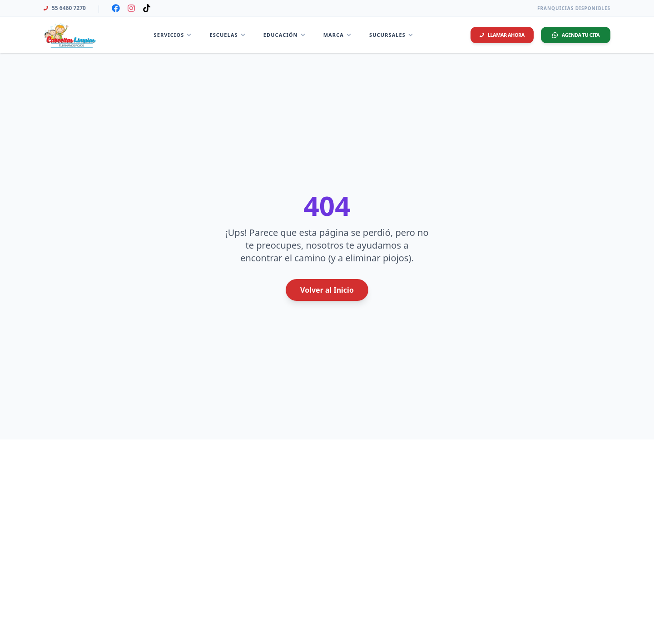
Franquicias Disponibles (574, 8)
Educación (284, 35)
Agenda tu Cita (576, 35)
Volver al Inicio (327, 290)
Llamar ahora (502, 35)
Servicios (173, 35)
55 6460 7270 (65, 8)
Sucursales (391, 35)
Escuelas (227, 35)
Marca (337, 35)
